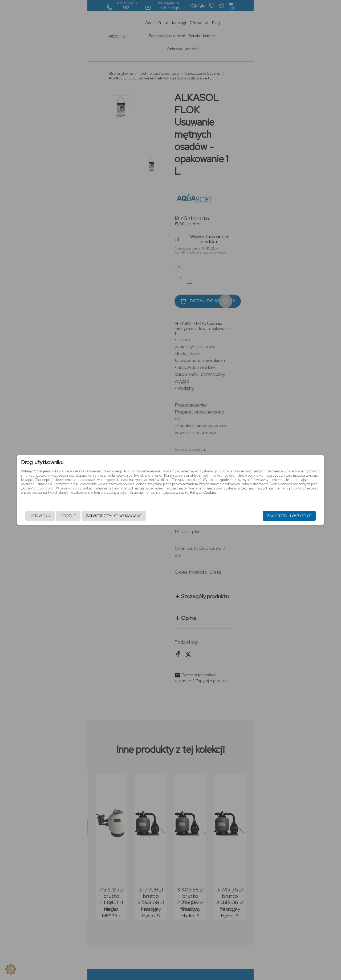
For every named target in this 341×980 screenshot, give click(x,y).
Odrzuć (92, 516)
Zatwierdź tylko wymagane (137, 516)
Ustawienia (64, 516)
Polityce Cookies (224, 497)
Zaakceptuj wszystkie (266, 516)
